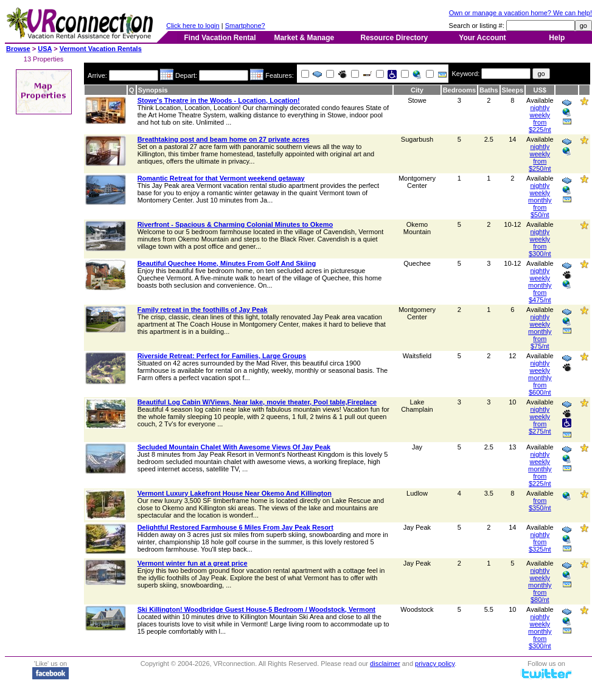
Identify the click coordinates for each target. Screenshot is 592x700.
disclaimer (385, 664)
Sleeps (513, 90)
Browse (18, 49)
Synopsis (153, 90)
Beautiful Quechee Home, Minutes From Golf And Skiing (227, 263)
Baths (489, 90)
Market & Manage (304, 38)
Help (557, 38)
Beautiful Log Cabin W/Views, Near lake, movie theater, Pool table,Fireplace (257, 402)
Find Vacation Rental (220, 38)
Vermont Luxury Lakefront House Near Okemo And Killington (235, 493)
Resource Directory (395, 38)
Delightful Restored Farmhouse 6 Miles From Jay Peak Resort (235, 527)
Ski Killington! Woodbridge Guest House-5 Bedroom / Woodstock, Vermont (256, 609)
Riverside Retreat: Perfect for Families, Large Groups (222, 356)
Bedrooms (459, 90)
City (417, 90)
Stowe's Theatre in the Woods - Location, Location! (219, 100)
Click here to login (193, 26)
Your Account (482, 38)
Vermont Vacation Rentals (101, 49)
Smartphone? (245, 26)
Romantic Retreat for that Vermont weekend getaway (221, 178)
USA (45, 49)
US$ (540, 90)
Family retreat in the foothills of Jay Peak (203, 310)
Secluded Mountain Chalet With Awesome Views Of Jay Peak (234, 447)
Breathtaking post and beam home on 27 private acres (224, 139)
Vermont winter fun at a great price (193, 563)
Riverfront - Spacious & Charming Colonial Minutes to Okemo (235, 224)
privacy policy (435, 664)
